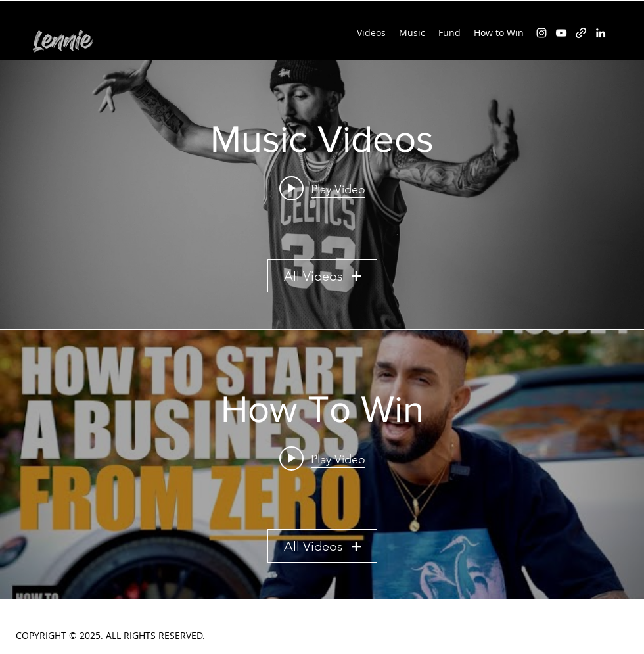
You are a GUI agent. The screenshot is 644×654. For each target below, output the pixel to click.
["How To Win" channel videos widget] (322, 465)
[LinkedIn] (601, 33)
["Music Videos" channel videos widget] (322, 195)
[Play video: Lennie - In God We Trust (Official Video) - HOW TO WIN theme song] (322, 189)
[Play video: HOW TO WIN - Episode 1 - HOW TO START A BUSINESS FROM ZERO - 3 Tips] (322, 459)
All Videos (322, 276)
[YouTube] (561, 33)
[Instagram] (541, 33)
